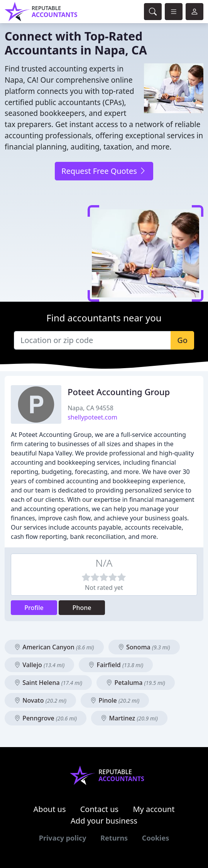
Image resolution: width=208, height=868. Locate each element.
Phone (82, 608)
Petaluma (136, 683)
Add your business (104, 821)
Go (182, 340)
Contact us (100, 809)
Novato (40, 700)
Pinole (115, 700)
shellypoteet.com (92, 417)
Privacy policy (63, 838)
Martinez (129, 718)
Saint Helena (48, 683)
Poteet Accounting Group (119, 392)
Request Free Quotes (104, 171)
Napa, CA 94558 (90, 408)
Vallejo (39, 665)
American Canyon (54, 647)
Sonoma (144, 647)
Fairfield (116, 665)
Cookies (156, 838)
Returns (114, 838)
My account (154, 809)
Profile (34, 608)
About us (50, 809)
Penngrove (46, 718)
